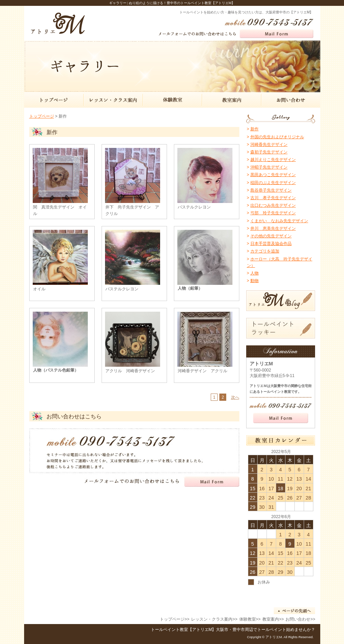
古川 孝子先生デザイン (273, 198)
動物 (254, 281)
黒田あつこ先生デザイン (273, 175)
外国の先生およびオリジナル (277, 137)
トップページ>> (175, 619)
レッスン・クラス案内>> (214, 619)
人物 (254, 273)
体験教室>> (250, 619)
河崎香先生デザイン (269, 144)
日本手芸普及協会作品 (271, 244)
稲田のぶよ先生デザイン (273, 183)
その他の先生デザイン (271, 236)
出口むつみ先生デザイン (273, 205)
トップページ (42, 116)
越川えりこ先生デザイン (273, 160)
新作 (254, 129)
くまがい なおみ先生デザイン (279, 221)
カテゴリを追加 (265, 251)
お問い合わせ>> (300, 619)
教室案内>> (273, 619)
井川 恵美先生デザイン (273, 228)
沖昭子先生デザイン (269, 167)
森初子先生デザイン (269, 152)
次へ (235, 397)
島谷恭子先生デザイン (271, 190)
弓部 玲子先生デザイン (273, 213)
